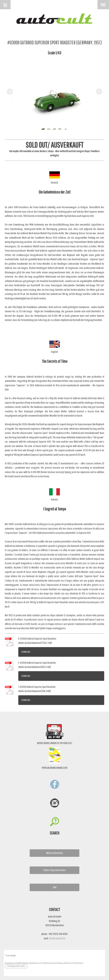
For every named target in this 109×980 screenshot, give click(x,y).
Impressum (10, 963)
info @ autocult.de (57, 938)
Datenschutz (49, 963)
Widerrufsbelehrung (32, 963)
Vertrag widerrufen (16, 966)
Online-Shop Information (55, 870)
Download (26, 652)
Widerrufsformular (55, 853)
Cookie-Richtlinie (65, 963)
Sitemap (78, 963)
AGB (55, 887)
